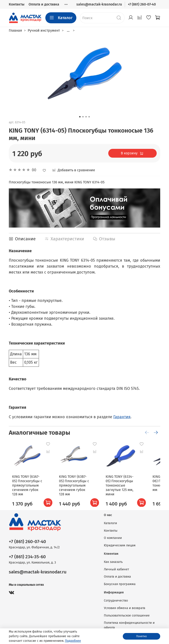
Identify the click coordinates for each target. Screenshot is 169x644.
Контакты (17, 4)
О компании (113, 538)
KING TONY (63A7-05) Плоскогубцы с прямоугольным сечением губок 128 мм (31, 484)
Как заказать (113, 562)
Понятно (141, 636)
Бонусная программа (120, 584)
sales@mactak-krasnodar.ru (99, 4)
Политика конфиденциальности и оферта (129, 625)
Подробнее (73, 641)
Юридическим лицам (120, 545)
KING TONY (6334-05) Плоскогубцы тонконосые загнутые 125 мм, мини (116, 484)
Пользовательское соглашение (127, 616)
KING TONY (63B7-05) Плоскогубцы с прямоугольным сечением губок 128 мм (75, 484)
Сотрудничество (116, 601)
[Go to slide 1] (80, 117)
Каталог (61, 18)
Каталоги (110, 523)
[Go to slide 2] (83, 117)
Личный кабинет (116, 569)
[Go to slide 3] (86, 117)
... (68, 31)
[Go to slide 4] (89, 117)
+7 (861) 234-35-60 (27, 557)
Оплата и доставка (44, 4)
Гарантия (122, 417)
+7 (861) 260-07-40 (142, 4)
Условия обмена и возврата (125, 608)
